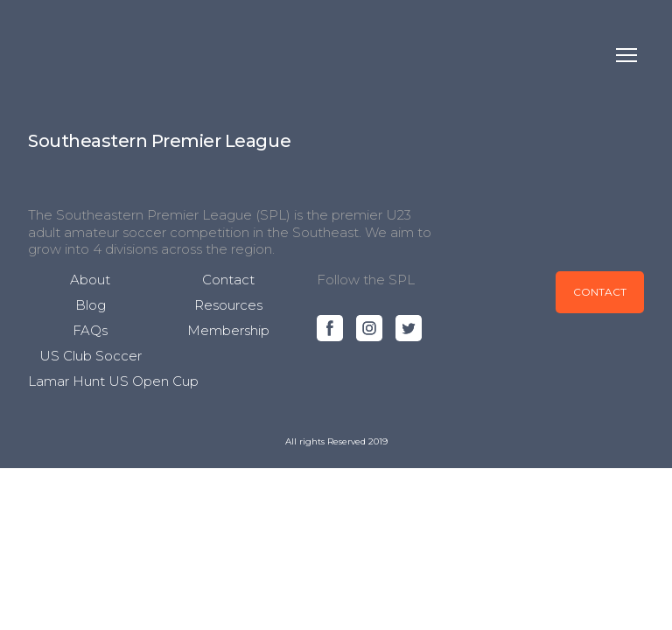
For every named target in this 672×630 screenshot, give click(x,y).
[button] (330, 328)
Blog (91, 305)
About (90, 280)
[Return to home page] (66, 55)
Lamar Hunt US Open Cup (113, 381)
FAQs (90, 330)
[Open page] (159, 140)
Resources (228, 305)
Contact (228, 280)
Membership (228, 330)
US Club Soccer (91, 356)
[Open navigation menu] (626, 55)
